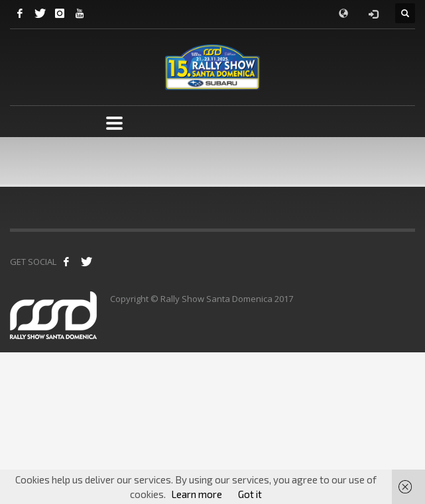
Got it (250, 494)
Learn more (197, 494)
